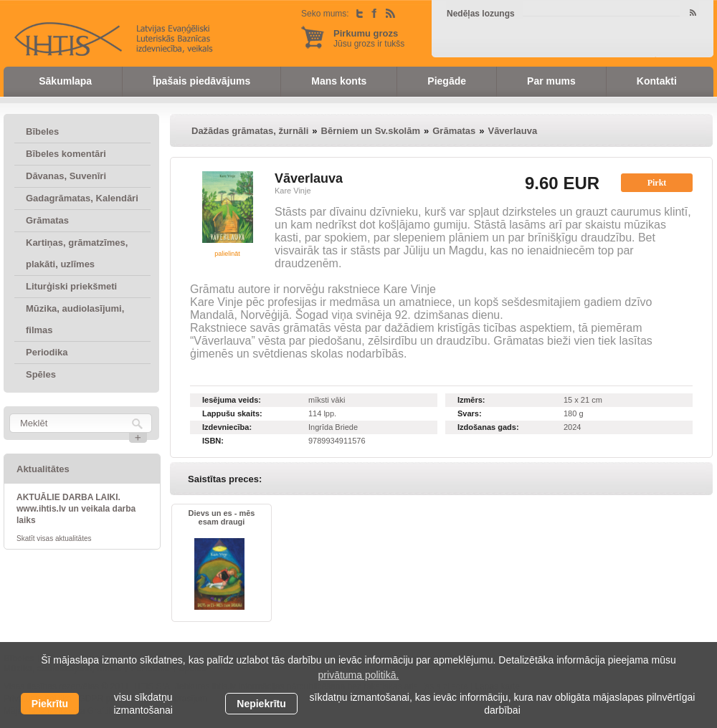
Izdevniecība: (227, 427)
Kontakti (657, 81)
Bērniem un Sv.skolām (371, 131)
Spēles (41, 374)
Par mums (551, 81)
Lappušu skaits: (232, 413)
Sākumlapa (65, 81)
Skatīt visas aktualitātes (54, 538)
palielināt (227, 254)
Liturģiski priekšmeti (71, 286)
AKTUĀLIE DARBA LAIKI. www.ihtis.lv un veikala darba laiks (76, 509)
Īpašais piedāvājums (201, 81)
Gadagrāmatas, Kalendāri (82, 198)
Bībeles (42, 131)
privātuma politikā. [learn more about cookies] (359, 675)
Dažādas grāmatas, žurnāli (250, 131)
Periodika (47, 352)
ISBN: (213, 441)
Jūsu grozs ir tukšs (369, 38)
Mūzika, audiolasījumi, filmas (75, 319)
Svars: (470, 413)
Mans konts (339, 81)
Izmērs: (471, 400)
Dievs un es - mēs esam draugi (222, 517)
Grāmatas (47, 220)
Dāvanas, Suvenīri (66, 176)
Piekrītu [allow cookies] (50, 704)
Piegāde (447, 81)
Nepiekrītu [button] (261, 704)
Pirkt (657, 183)
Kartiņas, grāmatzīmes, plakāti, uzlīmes (77, 253)
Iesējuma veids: (232, 400)
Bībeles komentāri (66, 154)
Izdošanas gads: (488, 427)
